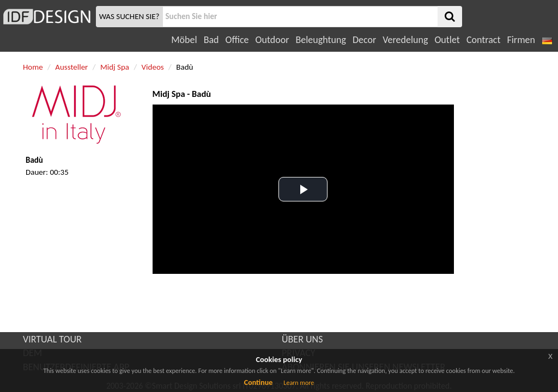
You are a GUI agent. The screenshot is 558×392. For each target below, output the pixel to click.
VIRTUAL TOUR (52, 339)
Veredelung (405, 40)
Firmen (521, 40)
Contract (484, 40)
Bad (211, 40)
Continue (259, 382)
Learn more (299, 383)
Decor (364, 40)
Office (237, 40)
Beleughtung (320, 40)
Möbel (184, 40)
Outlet (447, 40)
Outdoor (272, 40)
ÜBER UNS (302, 339)
